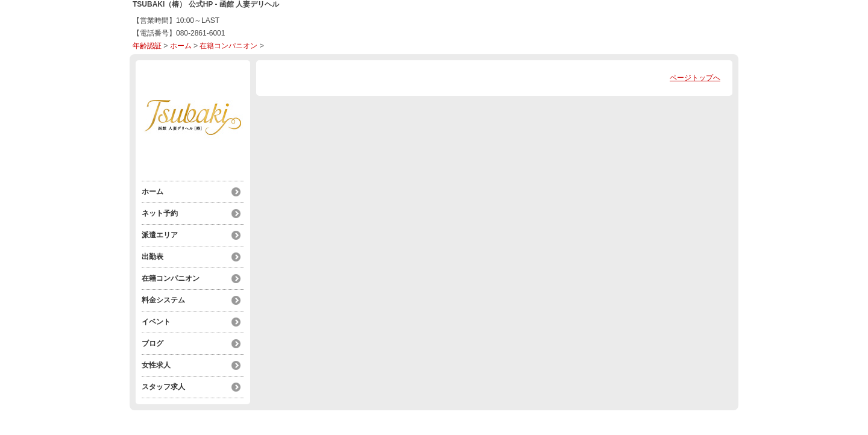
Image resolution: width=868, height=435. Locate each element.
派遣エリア (160, 235)
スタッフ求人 (163, 387)
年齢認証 (147, 46)
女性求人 (156, 365)
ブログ (153, 343)
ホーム (181, 46)
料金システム (163, 300)
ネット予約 (160, 213)
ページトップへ (695, 78)
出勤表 (153, 257)
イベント (156, 322)
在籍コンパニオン (228, 46)
